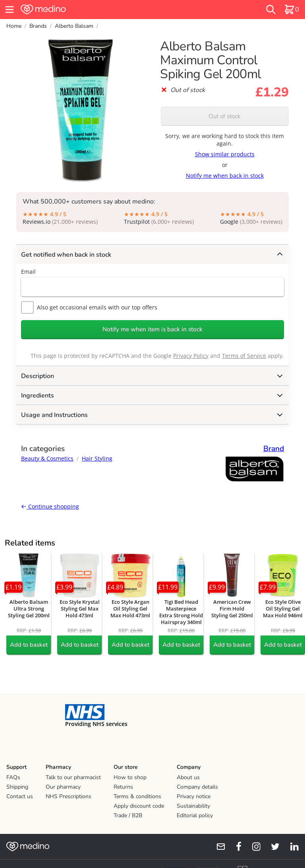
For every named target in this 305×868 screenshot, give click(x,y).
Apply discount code (139, 806)
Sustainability (193, 806)
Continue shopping (50, 506)
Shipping (17, 787)
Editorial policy (195, 815)
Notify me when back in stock (225, 176)
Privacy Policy (191, 356)
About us (188, 777)
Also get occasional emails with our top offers (89, 307)
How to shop (130, 777)
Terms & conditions (137, 796)
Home (14, 26)
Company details (197, 787)
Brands (38, 26)
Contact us (20, 796)
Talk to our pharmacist (73, 777)
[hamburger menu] (10, 10)
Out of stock (225, 116)
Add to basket (29, 645)
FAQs (13, 777)
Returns (123, 787)
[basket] (291, 10)
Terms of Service (244, 356)
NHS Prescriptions (69, 796)
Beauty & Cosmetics (47, 458)
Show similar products (225, 154)
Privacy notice (194, 796)
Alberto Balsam (74, 26)
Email (28, 272)
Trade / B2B (128, 815)
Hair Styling (97, 458)
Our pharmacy (63, 787)
